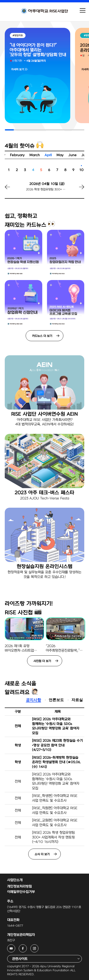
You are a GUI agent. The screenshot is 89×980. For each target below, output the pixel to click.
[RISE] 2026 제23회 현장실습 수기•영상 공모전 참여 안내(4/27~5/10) (57, 745)
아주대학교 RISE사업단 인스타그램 (38, 947)
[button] (76, 190)
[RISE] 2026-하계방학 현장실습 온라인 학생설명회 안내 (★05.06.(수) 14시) (56, 762)
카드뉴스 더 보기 (42, 336)
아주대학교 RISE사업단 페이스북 (27, 947)
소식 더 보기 (42, 854)
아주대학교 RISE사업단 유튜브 (15, 947)
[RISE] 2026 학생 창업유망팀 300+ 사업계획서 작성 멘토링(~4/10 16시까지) (53, 837)
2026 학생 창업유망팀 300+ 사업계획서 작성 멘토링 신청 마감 (47, 189)
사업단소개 (15, 880)
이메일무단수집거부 (21, 892)
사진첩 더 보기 (42, 661)
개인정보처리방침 (19, 886)
